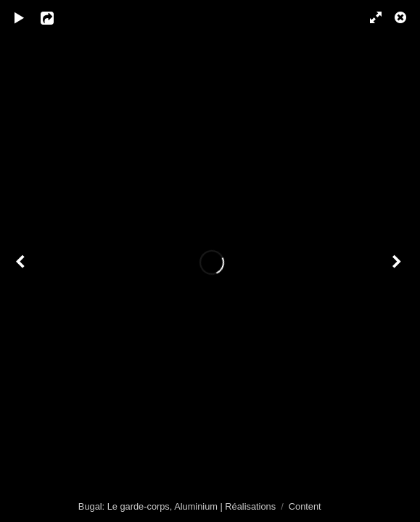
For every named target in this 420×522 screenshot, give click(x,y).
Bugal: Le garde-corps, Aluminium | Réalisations (177, 506)
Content (305, 506)
